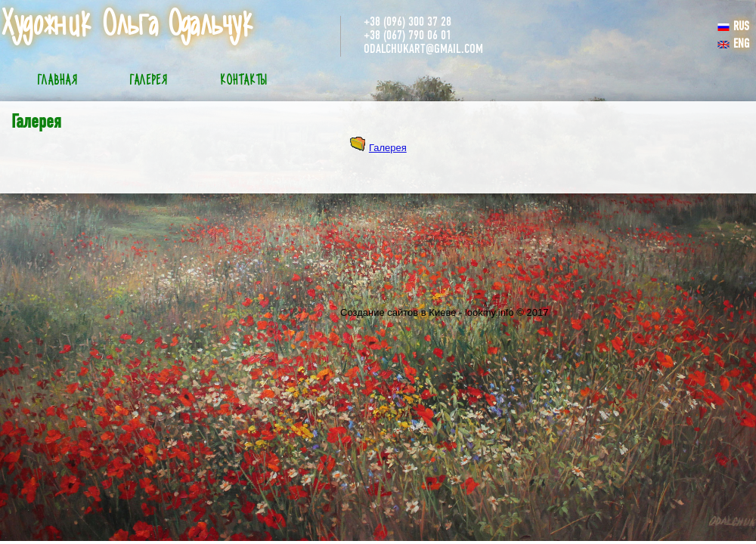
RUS (733, 27)
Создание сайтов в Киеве (398, 312)
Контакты (243, 81)
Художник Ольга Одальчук (127, 25)
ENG (733, 45)
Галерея (149, 81)
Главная (57, 81)
